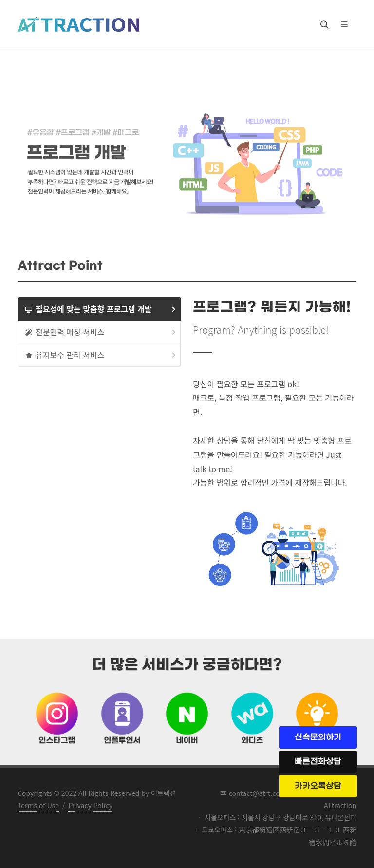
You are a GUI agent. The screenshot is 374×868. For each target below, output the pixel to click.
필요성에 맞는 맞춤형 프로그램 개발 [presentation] (101, 309)
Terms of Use (38, 805)
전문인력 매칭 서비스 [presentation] (101, 332)
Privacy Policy (90, 805)
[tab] (99, 309)
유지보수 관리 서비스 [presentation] (101, 355)
